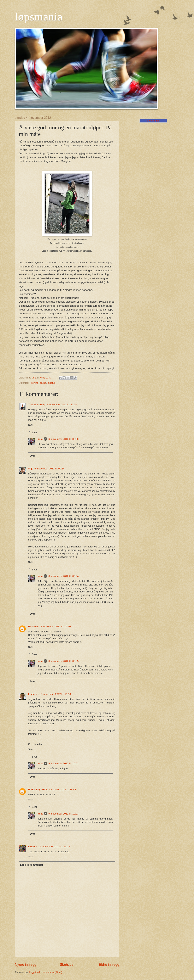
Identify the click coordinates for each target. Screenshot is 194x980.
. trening (34, 383)
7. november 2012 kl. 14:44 (61, 790)
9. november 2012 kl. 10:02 (63, 763)
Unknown (34, 627)
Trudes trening (37, 404)
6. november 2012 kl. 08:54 (63, 576)
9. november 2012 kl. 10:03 (63, 814)
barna (43, 383)
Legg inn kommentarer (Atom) (46, 972)
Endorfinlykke (36, 790)
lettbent (33, 846)
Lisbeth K (34, 694)
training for (153, 121)
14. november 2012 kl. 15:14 (54, 846)
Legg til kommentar (32, 865)
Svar (31, 425)
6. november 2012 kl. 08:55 (63, 661)
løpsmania (39, 17)
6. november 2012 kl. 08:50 (63, 439)
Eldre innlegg (109, 965)
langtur (51, 383)
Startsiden (68, 965)
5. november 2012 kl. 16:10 (56, 627)
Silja (31, 469)
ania (40, 439)
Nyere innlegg (26, 965)
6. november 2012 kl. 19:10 (56, 694)
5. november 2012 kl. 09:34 (50, 469)
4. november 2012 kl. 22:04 (62, 404)
